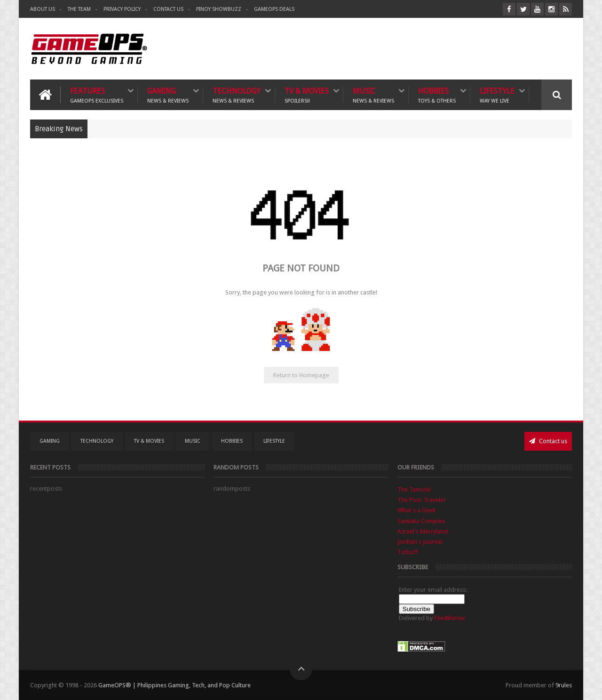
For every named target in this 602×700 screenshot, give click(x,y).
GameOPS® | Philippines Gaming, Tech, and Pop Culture (174, 685)
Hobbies (437, 95)
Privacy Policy (122, 9)
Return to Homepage (301, 375)
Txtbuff (408, 552)
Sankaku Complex (421, 521)
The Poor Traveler (422, 500)
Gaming (168, 95)
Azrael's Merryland (423, 531)
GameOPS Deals (274, 9)
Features (97, 95)
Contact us (548, 441)
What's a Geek (416, 510)
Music (373, 95)
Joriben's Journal (420, 542)
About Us (43, 9)
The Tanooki (414, 489)
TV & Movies (307, 95)
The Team (79, 9)
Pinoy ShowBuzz (219, 9)
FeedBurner (450, 618)
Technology (237, 95)
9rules (564, 685)
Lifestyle (497, 95)
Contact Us (168, 9)
